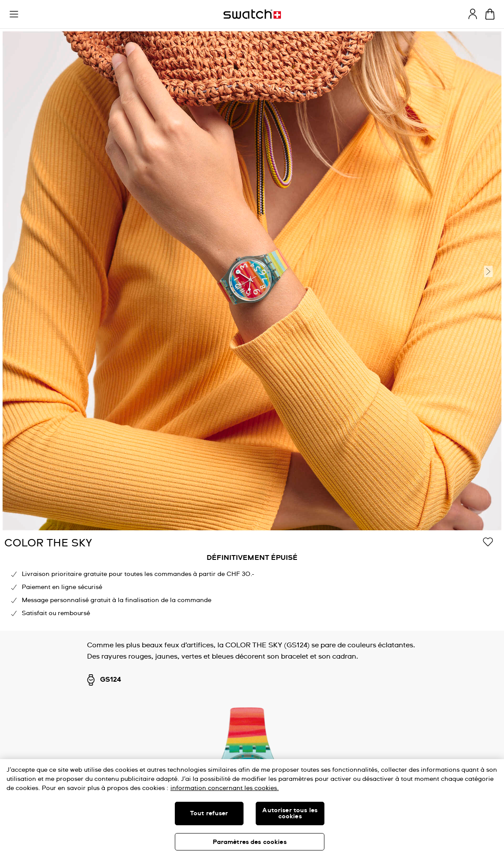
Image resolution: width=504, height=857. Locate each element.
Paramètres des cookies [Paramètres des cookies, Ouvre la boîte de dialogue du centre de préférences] (250, 842)
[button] (14, 14)
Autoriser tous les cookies (290, 813)
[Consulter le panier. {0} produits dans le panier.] (490, 14)
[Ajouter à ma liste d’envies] (488, 542)
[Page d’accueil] (252, 14)
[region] (252, 582)
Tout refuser (209, 813)
